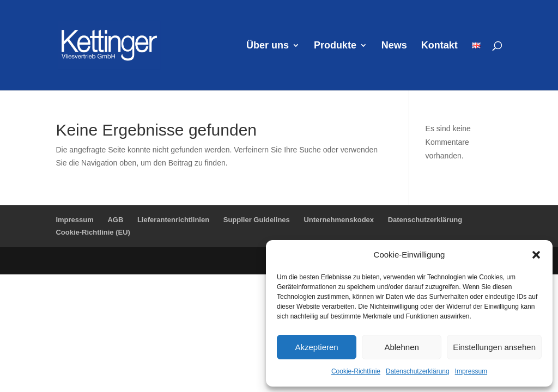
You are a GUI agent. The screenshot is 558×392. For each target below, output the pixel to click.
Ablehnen (401, 347)
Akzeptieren (316, 347)
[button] (536, 255)
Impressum (471, 371)
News (394, 46)
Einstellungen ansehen (494, 347)
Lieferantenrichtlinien (173, 220)
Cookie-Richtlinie (356, 371)
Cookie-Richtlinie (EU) (93, 232)
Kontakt (439, 46)
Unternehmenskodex (339, 220)
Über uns (268, 46)
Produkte (335, 46)
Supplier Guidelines (257, 220)
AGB (115, 220)
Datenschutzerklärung (418, 371)
